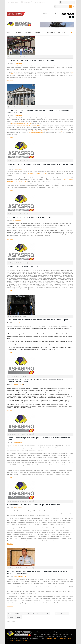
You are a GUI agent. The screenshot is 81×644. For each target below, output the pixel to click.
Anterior (17, 614)
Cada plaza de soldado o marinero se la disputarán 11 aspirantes (31, 60)
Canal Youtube (15, 2)
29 (47, 614)
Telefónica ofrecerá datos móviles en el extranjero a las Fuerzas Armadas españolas (38, 320)
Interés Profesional (30, 107)
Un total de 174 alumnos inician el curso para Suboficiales (29, 217)
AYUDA (72, 33)
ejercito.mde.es (19, 384)
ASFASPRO (18, 33)
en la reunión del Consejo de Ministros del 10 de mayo (47, 131)
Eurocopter (15, 446)
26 (33, 614)
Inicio (9, 33)
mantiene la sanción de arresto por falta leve (30, 126)
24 (23, 614)
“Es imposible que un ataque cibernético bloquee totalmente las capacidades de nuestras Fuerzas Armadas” (37, 572)
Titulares (24, 263)
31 (57, 614)
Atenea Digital (18, 63)
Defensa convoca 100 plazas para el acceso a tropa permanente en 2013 (33, 505)
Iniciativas (28, 33)
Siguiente (11, 617)
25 (28, 614)
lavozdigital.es (17, 220)
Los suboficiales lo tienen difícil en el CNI (22, 266)
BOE (8, 2)
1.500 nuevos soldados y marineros (37, 173)
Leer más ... (10, 80)
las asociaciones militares (36, 133)
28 (43, 614)
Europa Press (18, 323)
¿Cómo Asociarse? (40, 2)
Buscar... (42, 12)
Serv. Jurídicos (50, 33)
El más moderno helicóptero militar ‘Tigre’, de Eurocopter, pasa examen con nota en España (38, 439)
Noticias (27, 57)
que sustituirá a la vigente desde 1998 (22, 123)
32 (62, 614)
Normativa (39, 33)
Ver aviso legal (23, 641)
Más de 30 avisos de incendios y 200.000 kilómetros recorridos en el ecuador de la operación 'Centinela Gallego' (37, 381)
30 (52, 614)
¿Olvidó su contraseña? (27, 2)
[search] (50, 14)
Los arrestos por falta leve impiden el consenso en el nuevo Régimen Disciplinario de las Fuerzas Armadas (39, 111)
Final (19, 617)
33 (66, 614)
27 (38, 614)
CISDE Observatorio (20, 576)
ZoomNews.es (18, 443)
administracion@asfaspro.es (55, 638)
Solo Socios (62, 33)
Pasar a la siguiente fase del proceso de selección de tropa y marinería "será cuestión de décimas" (40, 165)
